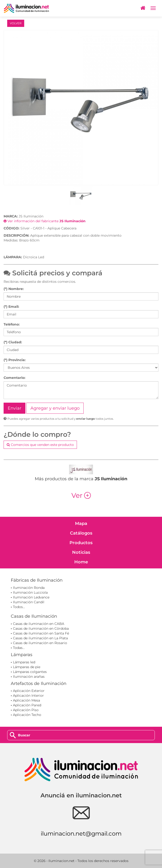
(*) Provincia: (15, 360)
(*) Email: (11, 307)
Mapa (81, 523)
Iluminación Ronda (29, 588)
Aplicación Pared (27, 705)
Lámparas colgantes (30, 672)
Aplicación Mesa (26, 700)
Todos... (19, 607)
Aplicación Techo (27, 715)
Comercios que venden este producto (40, 445)
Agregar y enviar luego (55, 408)
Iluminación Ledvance (31, 597)
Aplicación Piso (26, 710)
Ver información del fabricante (45, 221)
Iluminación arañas (29, 677)
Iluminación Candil (29, 602)
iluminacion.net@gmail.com (81, 834)
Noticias (81, 552)
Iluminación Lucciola (30, 592)
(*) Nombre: (14, 289)
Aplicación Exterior (29, 691)
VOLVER (16, 23)
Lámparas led (24, 662)
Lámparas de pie (27, 667)
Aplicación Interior (28, 696)
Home (81, 562)
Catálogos (81, 533)
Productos (81, 543)
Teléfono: (12, 324)
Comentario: (14, 378)
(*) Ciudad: (13, 342)
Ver (81, 495)
